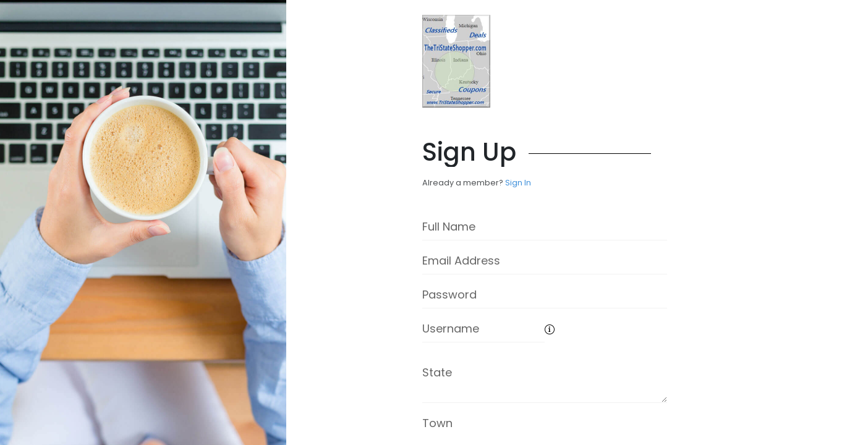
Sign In (518, 183)
